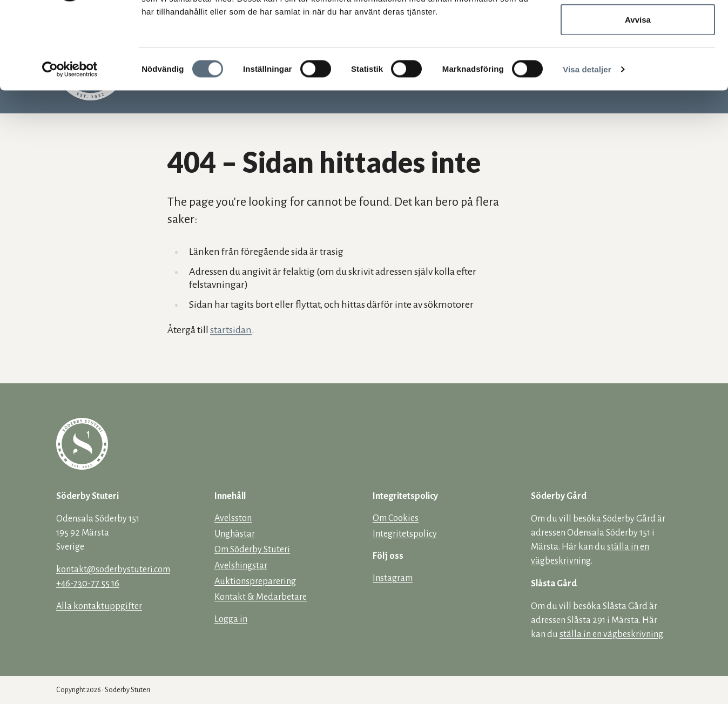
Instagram (393, 578)
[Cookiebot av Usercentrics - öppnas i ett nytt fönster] (70, 149)
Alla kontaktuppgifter (99, 606)
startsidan (231, 330)
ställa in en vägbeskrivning (611, 634)
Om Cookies (396, 518)
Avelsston (233, 518)
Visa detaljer (587, 149)
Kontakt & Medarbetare (261, 597)
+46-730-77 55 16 (88, 584)
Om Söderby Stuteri (252, 550)
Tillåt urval (638, 64)
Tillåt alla (638, 28)
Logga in (231, 619)
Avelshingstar (241, 566)
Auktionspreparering (255, 581)
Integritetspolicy (405, 534)
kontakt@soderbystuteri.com (113, 570)
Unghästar (235, 534)
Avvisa (638, 99)
